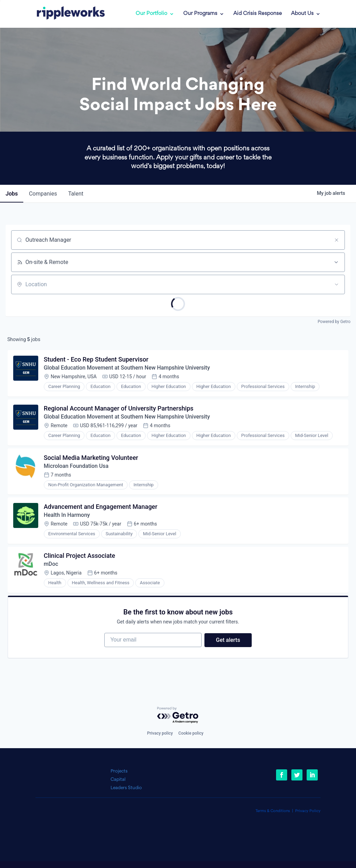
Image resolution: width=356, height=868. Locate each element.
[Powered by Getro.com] (178, 716)
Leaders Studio (126, 788)
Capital (118, 780)
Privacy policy (160, 733)
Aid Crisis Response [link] (258, 14)
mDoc (51, 565)
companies (43, 194)
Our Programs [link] (200, 14)
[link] (66, 14)
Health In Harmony (67, 516)
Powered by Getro (334, 322)
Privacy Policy (308, 811)
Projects (119, 771)
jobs (12, 194)
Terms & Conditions (273, 811)
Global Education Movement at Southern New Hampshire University (127, 368)
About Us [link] (302, 14)
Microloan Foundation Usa (76, 467)
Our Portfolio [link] (151, 14)
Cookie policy (191, 733)
